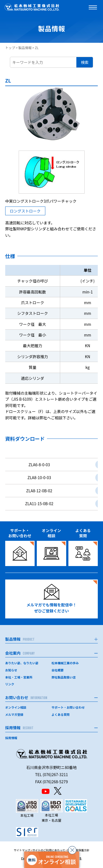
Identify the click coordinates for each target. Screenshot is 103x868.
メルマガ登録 (14, 714)
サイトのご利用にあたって (49, 850)
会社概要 (58, 670)
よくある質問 (61, 714)
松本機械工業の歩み (65, 663)
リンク (10, 684)
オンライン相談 (16, 707)
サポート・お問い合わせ (68, 707)
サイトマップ (22, 850)
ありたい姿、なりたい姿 (22, 663)
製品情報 (25, 48)
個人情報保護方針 (78, 850)
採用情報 (11, 738)
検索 (85, 62)
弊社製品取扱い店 (64, 677)
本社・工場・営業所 (19, 677)
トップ (10, 48)
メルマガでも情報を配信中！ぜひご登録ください (52, 599)
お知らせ (11, 670)
